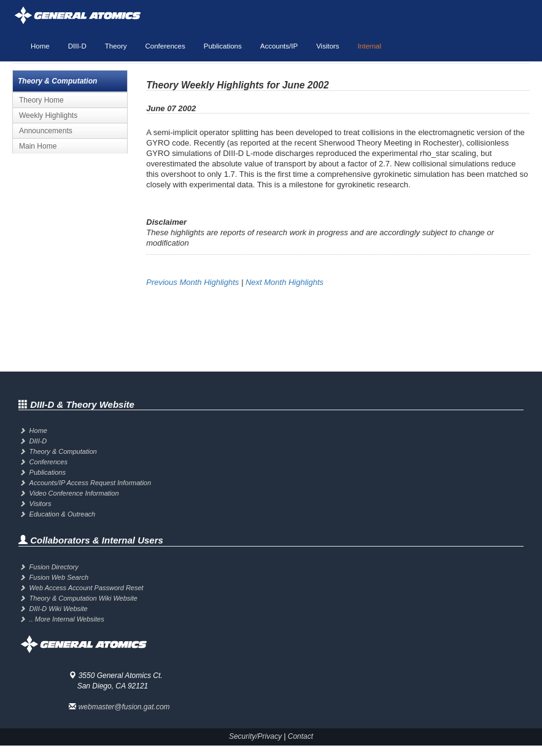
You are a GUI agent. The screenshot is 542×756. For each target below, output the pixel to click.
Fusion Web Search (59, 577)
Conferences (165, 46)
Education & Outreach (63, 514)
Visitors (328, 46)
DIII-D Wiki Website (59, 609)
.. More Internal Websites (67, 619)
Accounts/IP (279, 46)
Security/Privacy (255, 736)
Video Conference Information (74, 493)
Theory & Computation (63, 451)
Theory (116, 46)
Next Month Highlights (285, 282)
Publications (223, 46)
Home (40, 46)
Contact (300, 736)
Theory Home (41, 100)
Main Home (38, 146)
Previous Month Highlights (192, 282)
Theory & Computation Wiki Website (83, 598)
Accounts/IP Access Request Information (91, 483)
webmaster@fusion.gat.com (124, 707)
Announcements (46, 131)
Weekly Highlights (48, 115)
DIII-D (77, 46)
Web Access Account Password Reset (87, 588)
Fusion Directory (54, 567)
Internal (370, 46)
